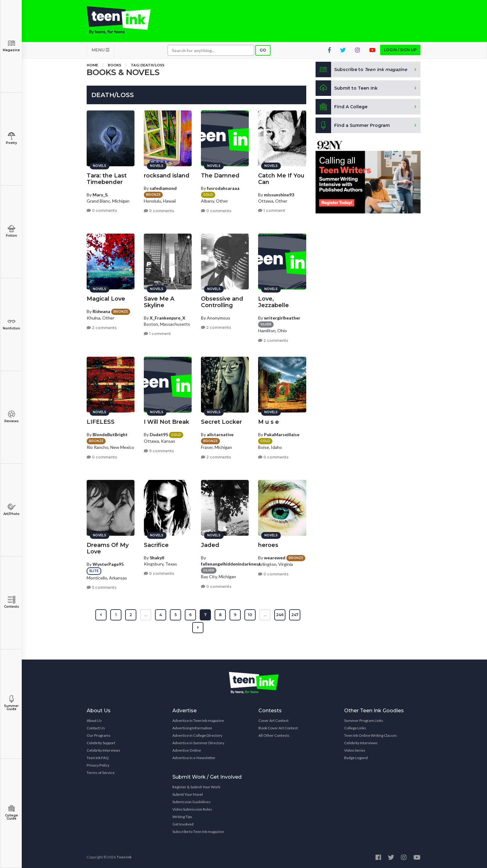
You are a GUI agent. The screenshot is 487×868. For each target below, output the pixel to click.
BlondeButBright (110, 434)
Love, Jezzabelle (273, 302)
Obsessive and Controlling (222, 302)
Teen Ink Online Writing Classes (371, 735)
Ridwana (101, 311)
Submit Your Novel (188, 794)
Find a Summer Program (353, 125)
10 (250, 615)
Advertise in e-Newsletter (194, 758)
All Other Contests (274, 735)
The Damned (220, 176)
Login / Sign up (400, 50)
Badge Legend (356, 758)
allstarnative (220, 434)
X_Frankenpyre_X (168, 318)
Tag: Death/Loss (148, 65)
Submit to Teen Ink (347, 88)
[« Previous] (101, 615)
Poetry (11, 139)
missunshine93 (279, 195)
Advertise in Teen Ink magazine (198, 720)
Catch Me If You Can (281, 179)
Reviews (11, 417)
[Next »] (198, 628)
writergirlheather (282, 318)
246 (280, 615)
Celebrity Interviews (103, 750)
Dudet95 (159, 434)
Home (92, 65)
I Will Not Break (166, 422)
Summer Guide (11, 703)
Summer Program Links (364, 720)
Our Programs (99, 735)
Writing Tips (182, 817)
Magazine (11, 46)
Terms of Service (101, 773)
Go (263, 50)
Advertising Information (192, 728)
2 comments (102, 328)
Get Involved (183, 824)
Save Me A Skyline (159, 302)
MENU (100, 50)
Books (114, 65)
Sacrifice (156, 545)
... (146, 615)
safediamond (163, 188)
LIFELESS (101, 422)
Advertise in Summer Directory (198, 743)
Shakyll (157, 558)
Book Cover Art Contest (278, 728)
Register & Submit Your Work (196, 787)
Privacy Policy (98, 765)
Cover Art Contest (273, 720)
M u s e (269, 422)
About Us (94, 720)
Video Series (355, 750)
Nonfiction (11, 324)
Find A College (341, 107)
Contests (11, 602)
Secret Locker (221, 422)
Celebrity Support (101, 743)
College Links (355, 728)
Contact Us (96, 728)
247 (295, 615)
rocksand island (167, 176)
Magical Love (106, 299)
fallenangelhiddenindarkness (231, 564)
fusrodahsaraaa (223, 188)
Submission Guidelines (191, 802)
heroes (268, 545)
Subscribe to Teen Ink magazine (198, 832)
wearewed (275, 558)
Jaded (210, 545)
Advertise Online (187, 750)
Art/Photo (11, 510)
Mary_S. (100, 195)
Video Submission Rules (192, 809)
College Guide (11, 813)
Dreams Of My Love (108, 548)
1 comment (272, 210)
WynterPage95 (108, 564)
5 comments (102, 587)
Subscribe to (361, 69)
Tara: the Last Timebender (107, 179)
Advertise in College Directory (197, 735)
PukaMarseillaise (282, 434)
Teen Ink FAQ (98, 758)
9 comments (159, 451)
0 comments (102, 210)
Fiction (11, 231)
